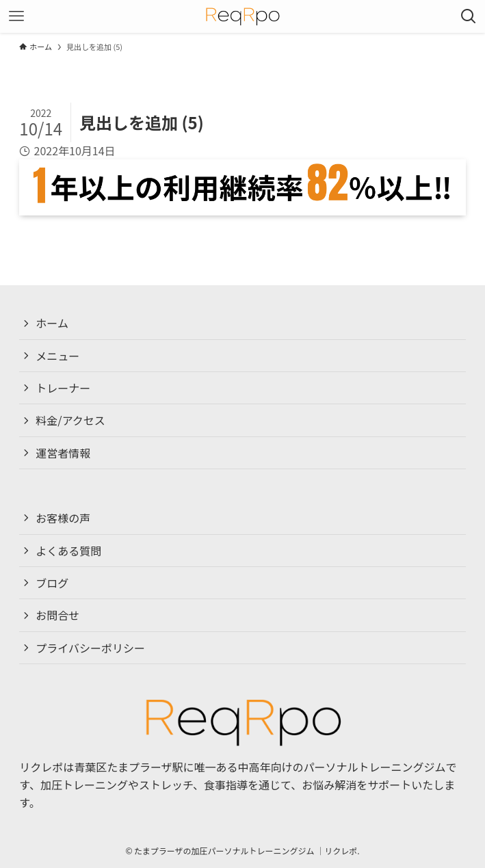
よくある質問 (68, 551)
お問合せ (57, 615)
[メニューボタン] (16, 16)
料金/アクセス (70, 420)
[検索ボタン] (469, 16)
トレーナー (63, 388)
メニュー (57, 356)
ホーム (52, 323)
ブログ (52, 583)
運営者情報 (63, 453)
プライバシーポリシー (90, 648)
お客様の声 (63, 518)
